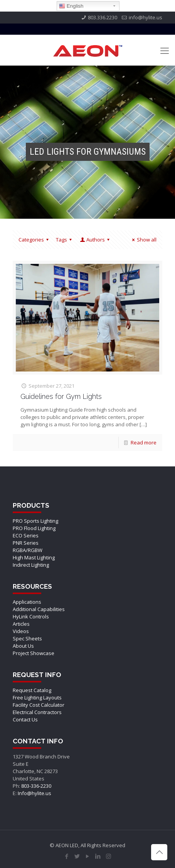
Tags (65, 240)
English (71, 6)
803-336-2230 (36, 786)
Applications (27, 602)
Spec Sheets (27, 638)
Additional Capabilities (39, 609)
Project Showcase (34, 653)
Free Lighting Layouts (37, 697)
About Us (23, 646)
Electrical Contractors (37, 712)
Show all (143, 240)
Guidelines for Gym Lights (61, 396)
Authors (95, 240)
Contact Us (25, 719)
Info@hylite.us (34, 793)
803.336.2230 (103, 17)
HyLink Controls (31, 616)
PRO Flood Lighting (34, 528)
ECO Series (26, 535)
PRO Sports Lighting (35, 521)
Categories (35, 240)
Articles (21, 624)
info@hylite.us (146, 17)
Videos (21, 631)
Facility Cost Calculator (39, 705)
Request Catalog (32, 690)
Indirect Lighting (31, 565)
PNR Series (26, 543)
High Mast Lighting (34, 557)
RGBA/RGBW (28, 550)
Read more (144, 442)
